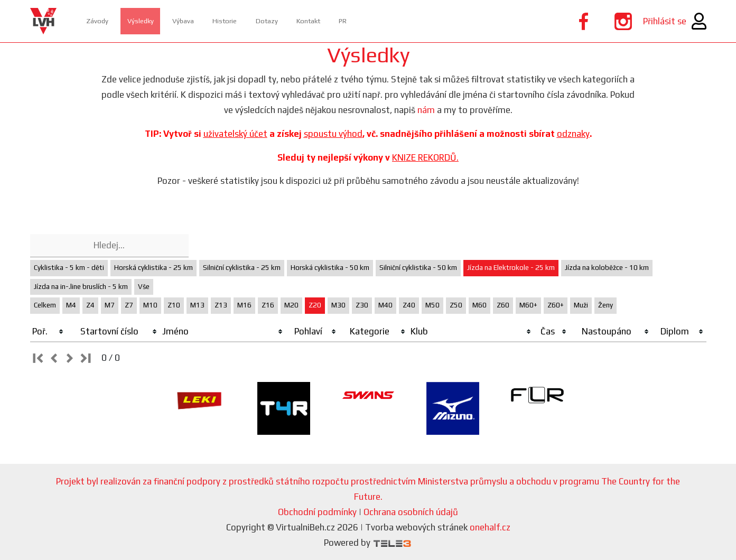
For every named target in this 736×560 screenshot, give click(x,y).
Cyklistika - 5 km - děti (69, 268)
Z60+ (556, 305)
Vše (144, 287)
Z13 (221, 305)
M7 (110, 305)
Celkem (45, 305)
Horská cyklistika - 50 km (330, 268)
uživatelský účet (235, 134)
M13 (197, 305)
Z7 (129, 305)
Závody (103, 21)
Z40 (409, 305)
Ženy (605, 305)
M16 (244, 305)
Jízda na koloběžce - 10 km (607, 268)
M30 (338, 305)
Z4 (90, 305)
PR (420, 21)
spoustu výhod (333, 134)
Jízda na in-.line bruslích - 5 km (81, 287)
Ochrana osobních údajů (411, 512)
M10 (150, 305)
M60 (479, 305)
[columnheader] (49, 332)
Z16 (268, 305)
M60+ (528, 305)
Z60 (503, 305)
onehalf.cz (490, 527)
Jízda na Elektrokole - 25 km (511, 268)
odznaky (573, 134)
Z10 (174, 305)
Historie (267, 21)
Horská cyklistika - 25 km (153, 268)
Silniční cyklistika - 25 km (242, 268)
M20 (291, 305)
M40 (385, 305)
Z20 (315, 305)
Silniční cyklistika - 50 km (418, 268)
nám (426, 110)
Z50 (456, 305)
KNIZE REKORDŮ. (425, 157)
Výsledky (158, 21)
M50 (432, 305)
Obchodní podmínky (317, 512)
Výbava (213, 21)
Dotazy (320, 21)
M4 (71, 305)
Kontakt (375, 21)
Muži (581, 305)
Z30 (362, 305)
